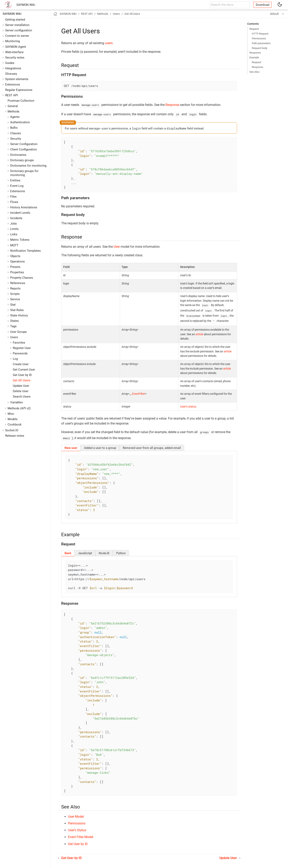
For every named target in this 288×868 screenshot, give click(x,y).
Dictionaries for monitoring (28, 166)
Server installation (17, 25)
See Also (254, 72)
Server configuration (19, 30)
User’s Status (77, 828)
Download (262, 5)
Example (254, 57)
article (199, 333)
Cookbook (15, 425)
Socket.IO (12, 430)
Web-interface (14, 52)
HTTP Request (260, 34)
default (274, 14)
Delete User (21, 391)
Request (254, 29)
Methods (19, 408)
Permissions (259, 38)
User (117, 246)
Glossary (11, 74)
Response (255, 53)
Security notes (15, 58)
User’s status (188, 405)
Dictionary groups (22, 160)
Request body (259, 48)
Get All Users (22, 380)
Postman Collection (21, 101)
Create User (21, 364)
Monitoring (12, 41)
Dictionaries (18, 155)
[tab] (71, 445)
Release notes (15, 436)
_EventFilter (138, 392)
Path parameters (261, 43)
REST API (11, 95)
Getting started (15, 20)
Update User (21, 386)
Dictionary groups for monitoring (24, 173)
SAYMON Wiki (26, 5)
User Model (76, 814)
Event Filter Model (81, 835)
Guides (10, 63)
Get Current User (24, 370)
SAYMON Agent (16, 47)
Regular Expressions (19, 90)
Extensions (13, 85)
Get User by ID (22, 375)
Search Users (22, 397)
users (109, 43)
